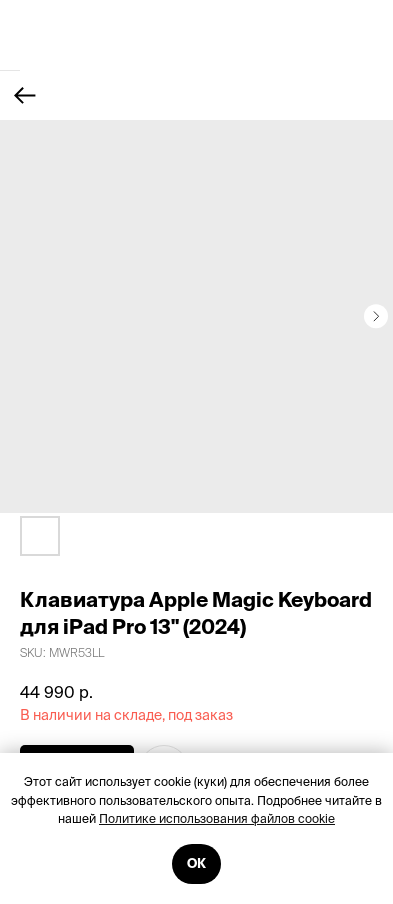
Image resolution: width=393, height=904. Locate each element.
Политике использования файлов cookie (217, 818)
